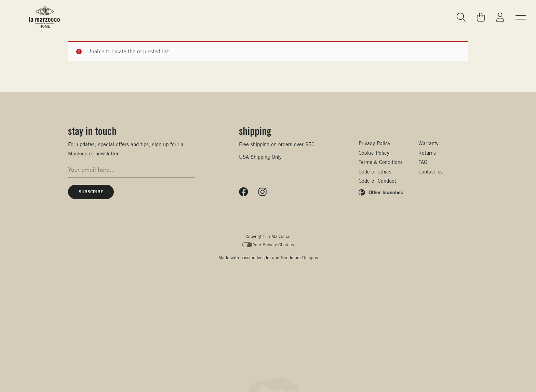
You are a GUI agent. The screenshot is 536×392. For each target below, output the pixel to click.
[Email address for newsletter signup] (131, 170)
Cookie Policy (374, 153)
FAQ (423, 162)
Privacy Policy (374, 143)
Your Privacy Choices (268, 245)
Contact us (431, 172)
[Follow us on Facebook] (244, 192)
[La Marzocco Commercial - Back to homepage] (44, 17)
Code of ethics (375, 172)
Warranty (428, 143)
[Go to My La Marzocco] (500, 17)
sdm (267, 258)
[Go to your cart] (481, 17)
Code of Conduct (377, 181)
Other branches (386, 192)
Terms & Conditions (381, 162)
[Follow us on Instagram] (263, 192)
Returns (427, 153)
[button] (521, 17)
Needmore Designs (299, 258)
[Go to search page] (461, 17)
